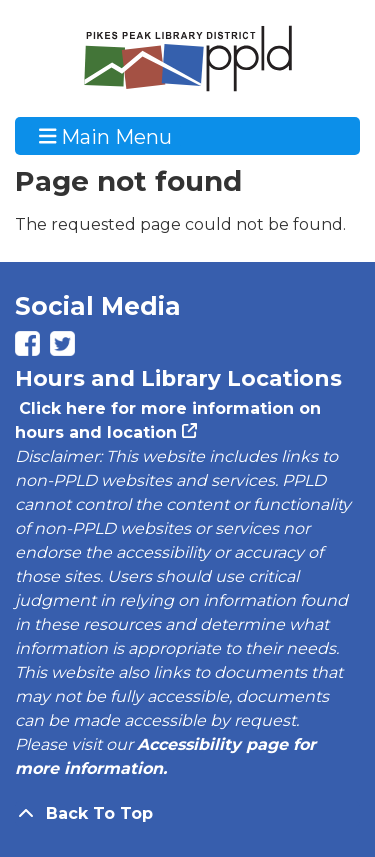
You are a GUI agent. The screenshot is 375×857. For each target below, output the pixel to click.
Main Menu (106, 136)
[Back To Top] (187, 814)
